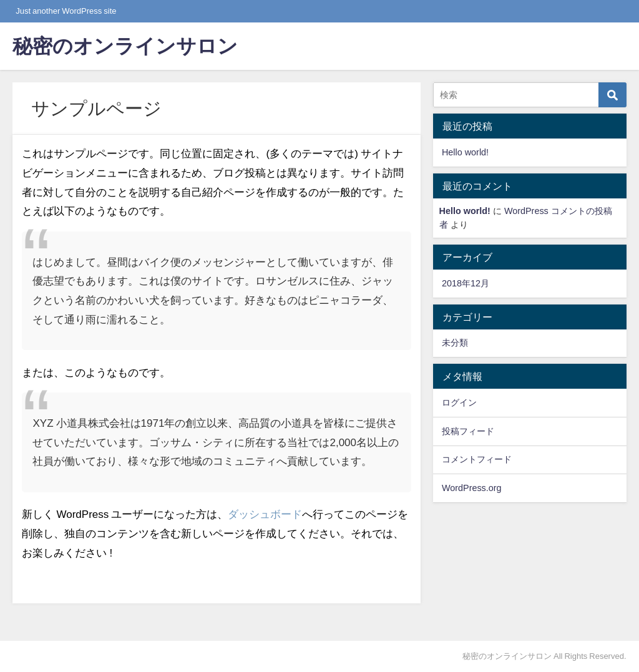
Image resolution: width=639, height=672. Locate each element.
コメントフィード (477, 459)
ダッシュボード (265, 514)
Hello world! (465, 152)
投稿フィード (468, 431)
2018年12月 (466, 283)
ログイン (459, 402)
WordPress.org (472, 488)
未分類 (455, 343)
